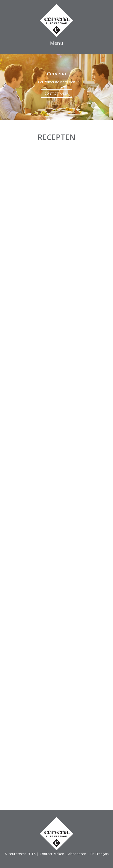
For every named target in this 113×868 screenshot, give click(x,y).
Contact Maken (56, 94)
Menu (57, 43)
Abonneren (77, 854)
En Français (99, 854)
